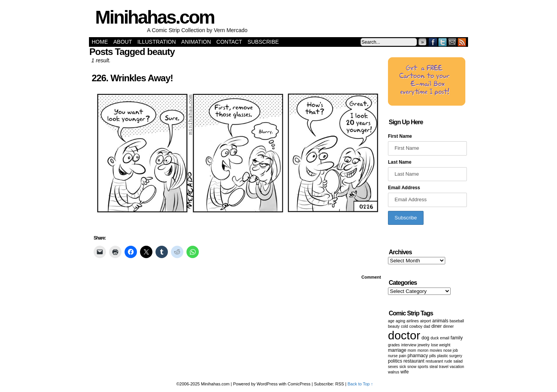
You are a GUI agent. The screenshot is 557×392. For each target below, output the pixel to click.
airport (425, 321)
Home (100, 42)
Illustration (156, 42)
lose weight (441, 345)
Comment (371, 277)
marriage (397, 350)
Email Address (404, 188)
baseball (457, 321)
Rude (448, 361)
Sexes (393, 367)
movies (436, 350)
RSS (462, 42)
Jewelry (424, 345)
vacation (457, 367)
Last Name (400, 162)
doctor (404, 335)
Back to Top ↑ (360, 384)
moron (423, 350)
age (391, 321)
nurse (393, 356)
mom (412, 350)
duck (435, 338)
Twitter (443, 42)
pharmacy (418, 356)
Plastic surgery (449, 356)
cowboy (416, 326)
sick (402, 367)
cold (404, 326)
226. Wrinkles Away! (132, 78)
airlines (413, 321)
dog (425, 338)
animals (440, 321)
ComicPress (299, 384)
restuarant (434, 361)
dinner (448, 326)
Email (452, 42)
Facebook (433, 42)
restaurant (414, 361)
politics (395, 361)
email (445, 338)
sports (423, 367)
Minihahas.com (155, 17)
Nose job (451, 350)
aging (400, 321)
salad (458, 361)
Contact (229, 42)
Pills (433, 356)
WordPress (267, 384)
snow (412, 367)
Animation (196, 42)
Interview (409, 345)
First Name (400, 136)
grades (394, 345)
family (457, 338)
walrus (394, 372)
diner (437, 326)
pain (402, 356)
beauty (394, 326)
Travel (444, 367)
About (123, 42)
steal (433, 367)
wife (404, 372)
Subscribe (263, 42)
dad (427, 326)
